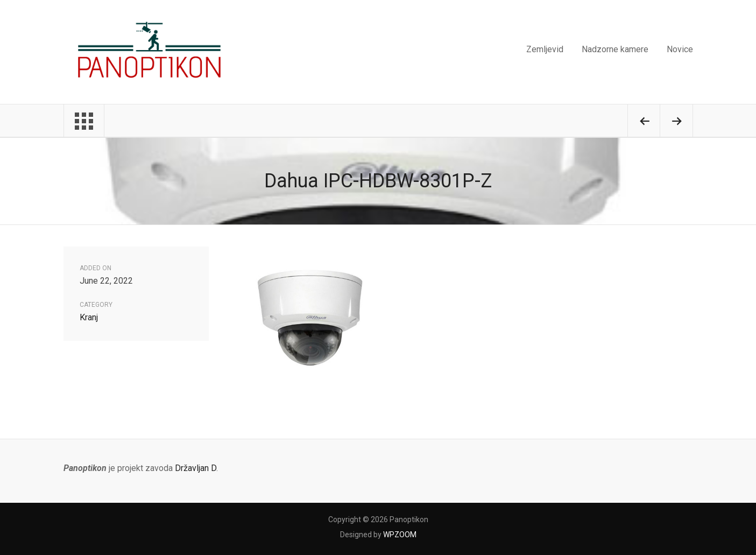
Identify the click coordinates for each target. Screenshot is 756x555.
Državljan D (196, 468)
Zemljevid (545, 49)
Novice (680, 49)
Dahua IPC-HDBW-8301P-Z (378, 181)
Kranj (89, 317)
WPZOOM (400, 535)
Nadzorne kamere (615, 49)
